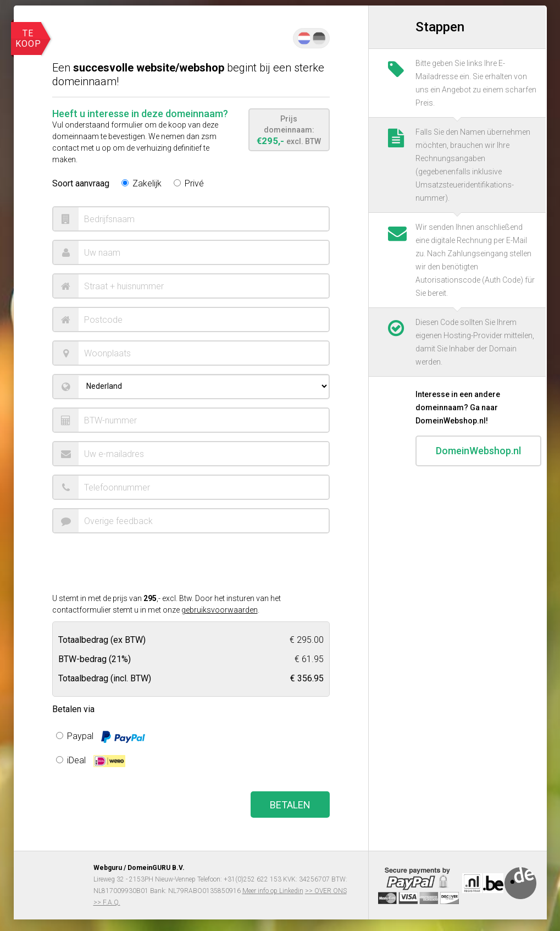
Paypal (101, 737)
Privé (189, 183)
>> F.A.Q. (107, 902)
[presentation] (136, 563)
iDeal (91, 761)
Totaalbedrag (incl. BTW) (105, 678)
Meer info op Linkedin (273, 891)
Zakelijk (142, 183)
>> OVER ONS (326, 891)
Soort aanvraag (81, 183)
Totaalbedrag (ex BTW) (102, 639)
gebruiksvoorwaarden (220, 610)
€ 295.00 (307, 639)
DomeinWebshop (478, 456)
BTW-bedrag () (95, 659)
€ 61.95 (309, 659)
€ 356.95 (307, 678)
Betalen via (73, 709)
